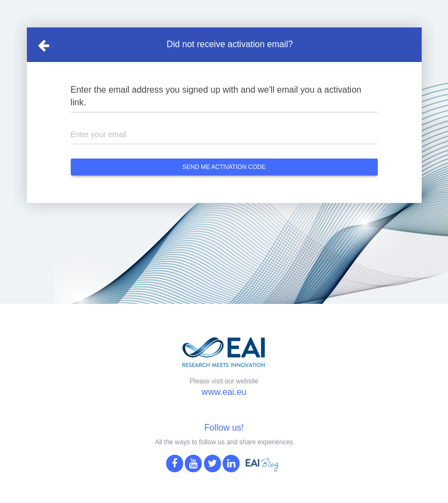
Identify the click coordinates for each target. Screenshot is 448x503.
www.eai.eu (224, 392)
